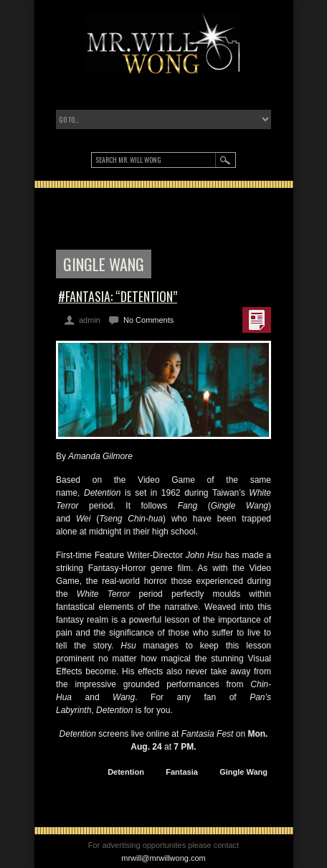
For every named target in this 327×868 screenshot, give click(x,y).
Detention (126, 772)
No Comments (148, 320)
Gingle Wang (243, 772)
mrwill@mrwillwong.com (163, 858)
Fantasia (182, 772)
